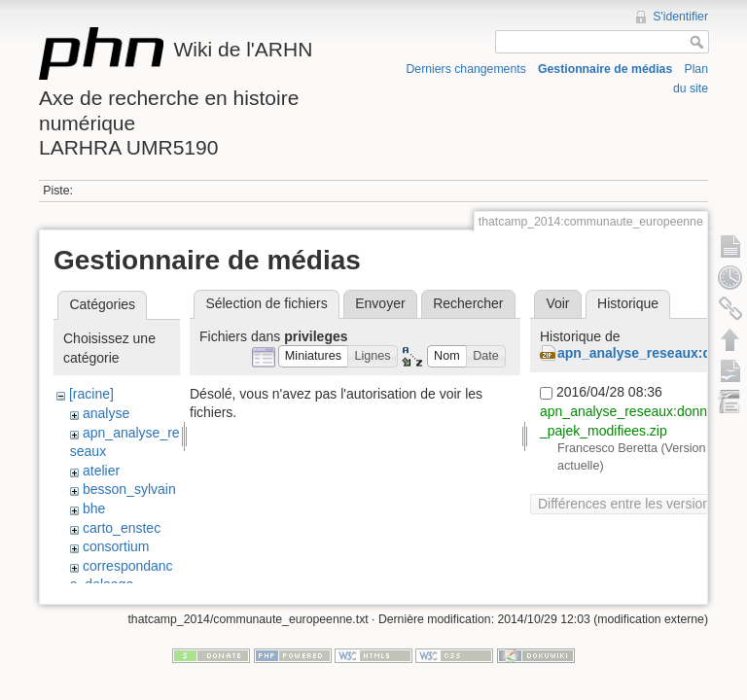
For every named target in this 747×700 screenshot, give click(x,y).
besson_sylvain (129, 489)
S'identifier (680, 17)
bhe (94, 508)
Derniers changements (466, 69)
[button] (314, 356)
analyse (106, 413)
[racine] (91, 394)
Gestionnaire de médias (605, 69)
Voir (557, 303)
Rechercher (468, 303)
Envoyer (380, 303)
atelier (101, 471)
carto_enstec (122, 528)
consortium (116, 546)
